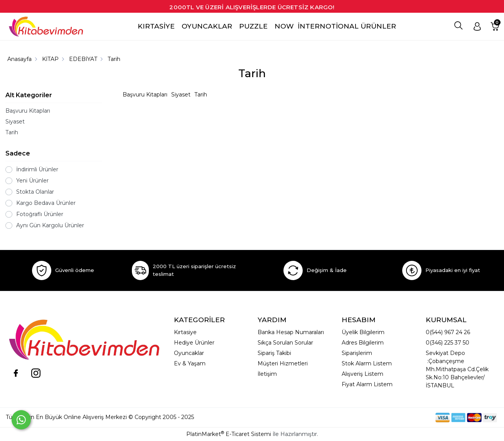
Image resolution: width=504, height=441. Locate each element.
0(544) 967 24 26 (448, 332)
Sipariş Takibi (274, 353)
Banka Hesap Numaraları (291, 332)
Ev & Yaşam (190, 363)
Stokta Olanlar (35, 192)
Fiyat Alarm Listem (367, 384)
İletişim (267, 374)
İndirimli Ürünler (37, 169)
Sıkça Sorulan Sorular (285, 343)
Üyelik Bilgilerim (363, 332)
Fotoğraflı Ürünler (40, 214)
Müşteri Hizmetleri (283, 363)
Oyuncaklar (189, 353)
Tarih (12, 132)
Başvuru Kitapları (28, 111)
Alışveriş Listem (362, 374)
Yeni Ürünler (32, 181)
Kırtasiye (185, 332)
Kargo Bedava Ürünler (46, 203)
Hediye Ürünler (194, 343)
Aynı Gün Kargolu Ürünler (50, 225)
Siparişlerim (357, 353)
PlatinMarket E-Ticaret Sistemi (229, 434)
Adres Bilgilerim (363, 343)
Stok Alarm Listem (367, 363)
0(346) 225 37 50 (448, 343)
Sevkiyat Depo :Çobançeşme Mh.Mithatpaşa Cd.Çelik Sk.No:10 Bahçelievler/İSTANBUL (457, 369)
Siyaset (15, 122)
